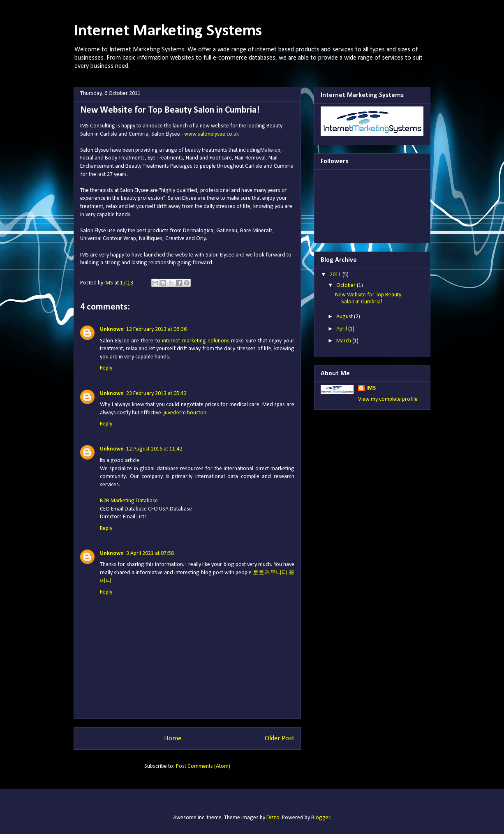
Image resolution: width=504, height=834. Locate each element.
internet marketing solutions (195, 341)
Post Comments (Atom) (203, 766)
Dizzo (273, 818)
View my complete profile (388, 399)
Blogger (321, 818)
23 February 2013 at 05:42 (156, 394)
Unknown (112, 329)
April (342, 329)
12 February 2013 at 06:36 (156, 329)
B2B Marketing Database (129, 501)
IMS (371, 388)
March (344, 341)
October (347, 285)
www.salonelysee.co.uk (212, 134)
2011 (336, 275)
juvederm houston (185, 413)
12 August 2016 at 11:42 (154, 449)
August (345, 317)
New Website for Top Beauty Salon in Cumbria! (368, 298)
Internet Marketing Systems (168, 31)
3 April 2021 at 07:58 (150, 553)
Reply (106, 368)
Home (173, 738)
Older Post (280, 738)
